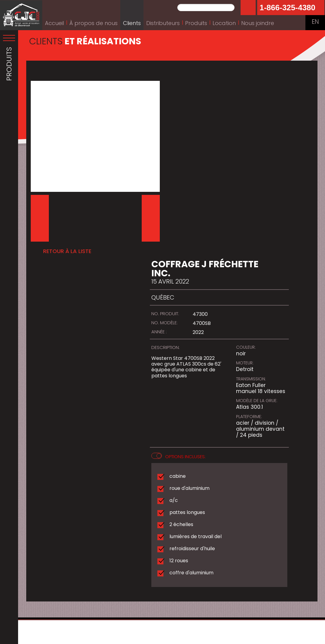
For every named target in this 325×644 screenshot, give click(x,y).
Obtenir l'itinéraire (50, 606)
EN (315, 22)
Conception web (181, 638)
